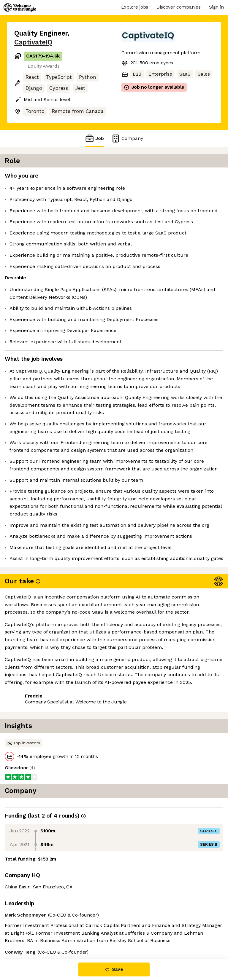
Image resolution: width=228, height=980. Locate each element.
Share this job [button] (31, 923)
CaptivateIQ (33, 42)
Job (94, 138)
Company (127, 138)
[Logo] (20, 7)
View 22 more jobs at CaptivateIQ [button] (52, 934)
